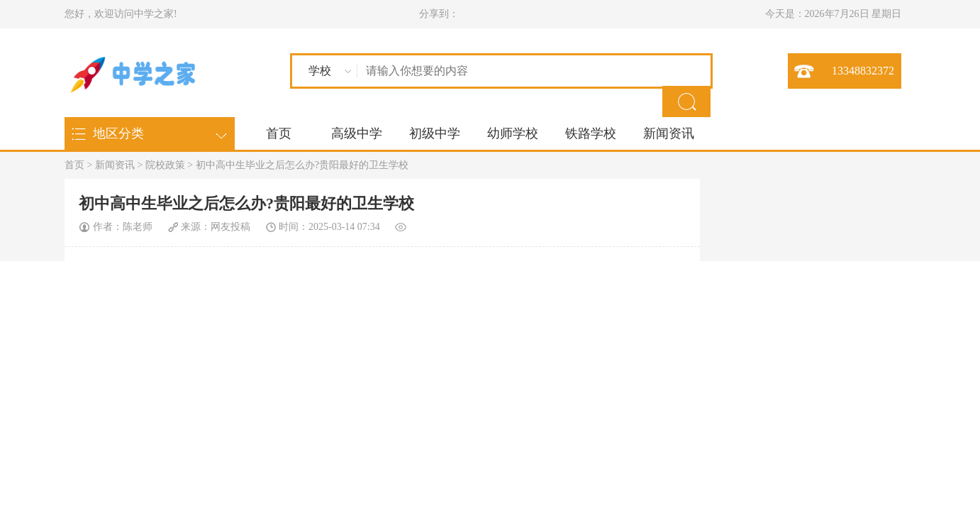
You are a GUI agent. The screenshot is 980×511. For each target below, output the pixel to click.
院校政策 (165, 165)
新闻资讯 (669, 133)
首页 (279, 133)
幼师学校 (513, 133)
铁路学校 (591, 133)
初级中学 (435, 133)
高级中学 (357, 133)
